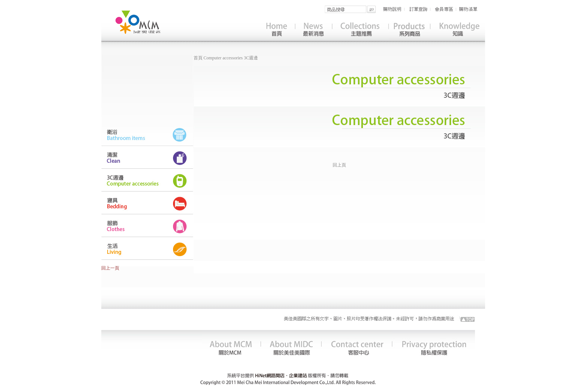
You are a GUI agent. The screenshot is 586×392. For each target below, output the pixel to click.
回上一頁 (110, 268)
